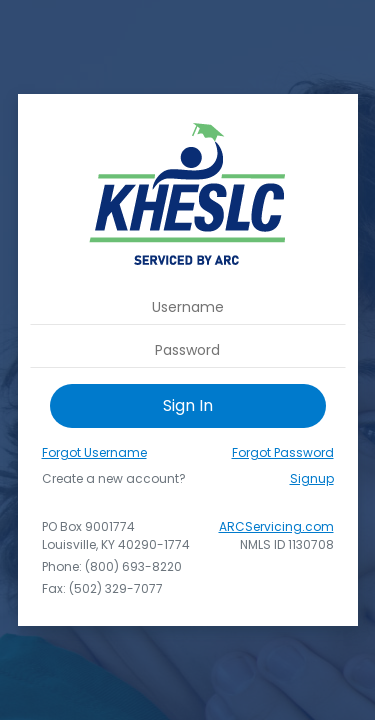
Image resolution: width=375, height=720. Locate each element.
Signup (312, 478)
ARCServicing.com (276, 526)
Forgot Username (94, 452)
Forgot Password (283, 452)
